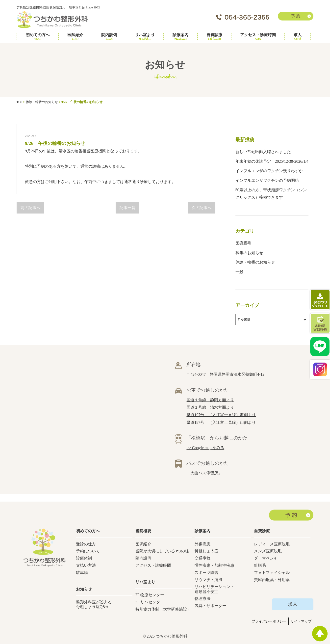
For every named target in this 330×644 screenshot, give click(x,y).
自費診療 (214, 37)
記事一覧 (127, 208)
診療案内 (180, 37)
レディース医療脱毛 (272, 544)
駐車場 (82, 573)
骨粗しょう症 (206, 551)
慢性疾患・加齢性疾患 (214, 565)
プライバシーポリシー (269, 621)
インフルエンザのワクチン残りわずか (269, 171)
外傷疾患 (203, 544)
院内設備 (109, 37)
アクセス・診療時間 (258, 37)
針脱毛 (260, 565)
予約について (88, 551)
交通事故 (203, 558)
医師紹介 (75, 37)
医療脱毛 (243, 243)
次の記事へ (202, 208)
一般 (239, 272)
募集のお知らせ (249, 253)
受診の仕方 (86, 544)
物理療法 (203, 599)
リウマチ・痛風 (208, 580)
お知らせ (84, 589)
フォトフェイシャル (272, 573)
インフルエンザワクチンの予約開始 (267, 180)
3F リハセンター (150, 602)
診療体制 (84, 558)
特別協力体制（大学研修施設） (163, 609)
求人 (298, 37)
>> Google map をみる (205, 448)
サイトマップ (301, 621)
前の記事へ (30, 208)
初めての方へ (38, 37)
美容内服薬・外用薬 (272, 580)
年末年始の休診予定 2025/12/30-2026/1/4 (272, 161)
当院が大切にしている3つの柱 (162, 551)
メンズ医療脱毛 (268, 551)
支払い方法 (86, 565)
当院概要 (143, 531)
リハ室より (145, 37)
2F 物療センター (150, 595)
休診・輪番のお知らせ (255, 262)
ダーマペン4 (265, 558)
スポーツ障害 (206, 573)
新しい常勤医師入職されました (263, 152)
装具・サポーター (210, 606)
